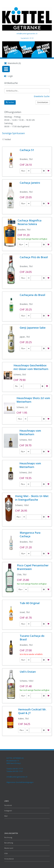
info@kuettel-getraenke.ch (27, 33)
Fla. (23, 171)
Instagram (8, 811)
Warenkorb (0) (12, 63)
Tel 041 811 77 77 (27, 38)
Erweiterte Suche (42, 96)
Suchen (10, 102)
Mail (6, 816)
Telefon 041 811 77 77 (15, 769)
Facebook (8, 805)
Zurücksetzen (43, 102)
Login (8, 76)
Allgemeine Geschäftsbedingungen (20, 782)
